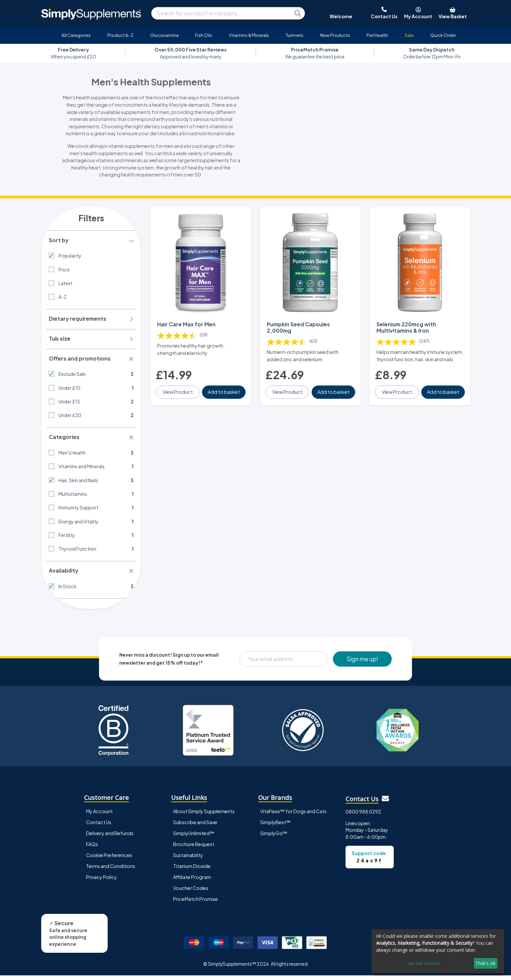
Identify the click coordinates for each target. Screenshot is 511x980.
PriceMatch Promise (196, 903)
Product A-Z (120, 35)
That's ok (485, 963)
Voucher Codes (191, 892)
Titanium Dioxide (192, 870)
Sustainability (188, 859)
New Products (335, 35)
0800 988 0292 (363, 816)
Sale (409, 35)
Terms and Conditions (111, 870)
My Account (99, 816)
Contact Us (99, 826)
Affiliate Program (192, 881)
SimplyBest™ (275, 826)
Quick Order (443, 35)
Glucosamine (164, 35)
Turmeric (295, 35)
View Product (178, 396)
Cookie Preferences (109, 859)
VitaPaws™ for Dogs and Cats (293, 816)
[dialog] (438, 951)
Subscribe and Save (195, 826)
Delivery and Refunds (110, 837)
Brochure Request (194, 848)
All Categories (76, 35)
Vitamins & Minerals (249, 35)
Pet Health (377, 35)
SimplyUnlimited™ (194, 837)
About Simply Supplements (204, 816)
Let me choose (424, 963)
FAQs (92, 848)
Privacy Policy (102, 881)
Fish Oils (204, 35)
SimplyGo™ (274, 837)
